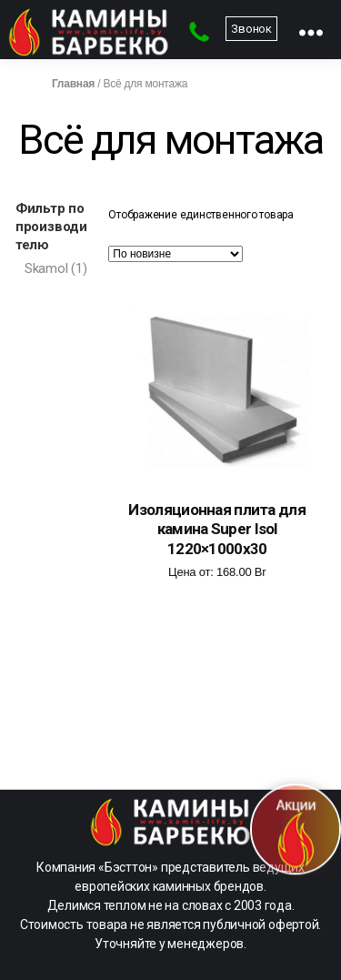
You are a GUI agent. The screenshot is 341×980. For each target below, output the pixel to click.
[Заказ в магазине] (176, 254)
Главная (73, 84)
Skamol (46, 268)
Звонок (251, 29)
